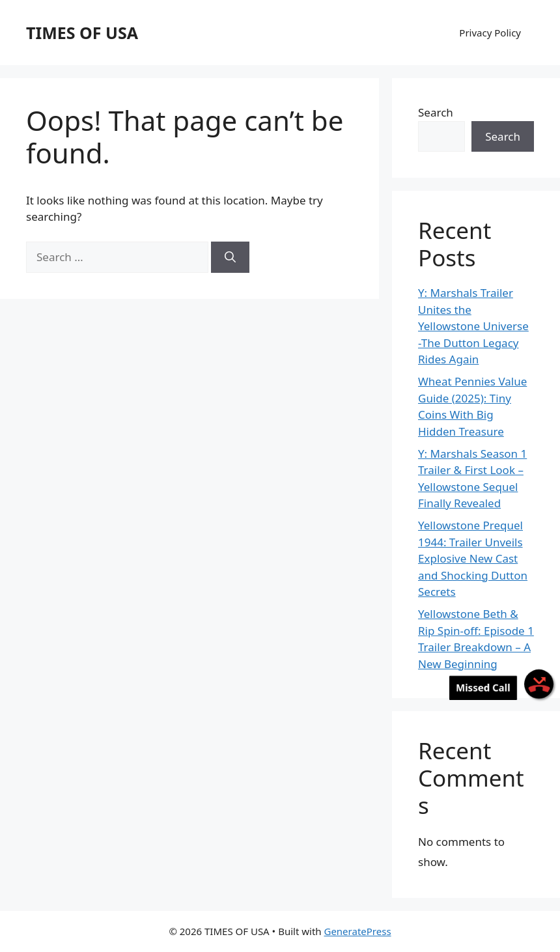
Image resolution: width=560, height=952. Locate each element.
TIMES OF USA (82, 33)
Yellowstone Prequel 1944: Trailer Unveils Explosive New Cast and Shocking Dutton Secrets (473, 558)
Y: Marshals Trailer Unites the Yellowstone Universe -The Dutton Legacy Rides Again (473, 326)
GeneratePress (357, 931)
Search (436, 112)
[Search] (230, 257)
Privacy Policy (490, 33)
